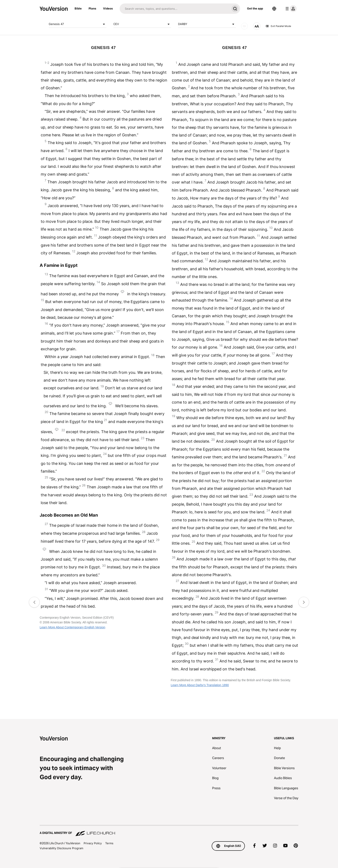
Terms (109, 843)
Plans (92, 8)
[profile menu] (290, 9)
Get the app (255, 8)
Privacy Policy (93, 843)
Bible (78, 8)
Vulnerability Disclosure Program (61, 848)
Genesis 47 (78, 24)
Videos (108, 8)
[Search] (175, 9)
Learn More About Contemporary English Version (72, 627)
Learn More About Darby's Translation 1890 (200, 685)
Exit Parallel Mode (278, 26)
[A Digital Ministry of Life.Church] (169, 831)
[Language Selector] (274, 9)
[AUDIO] (244, 26)
